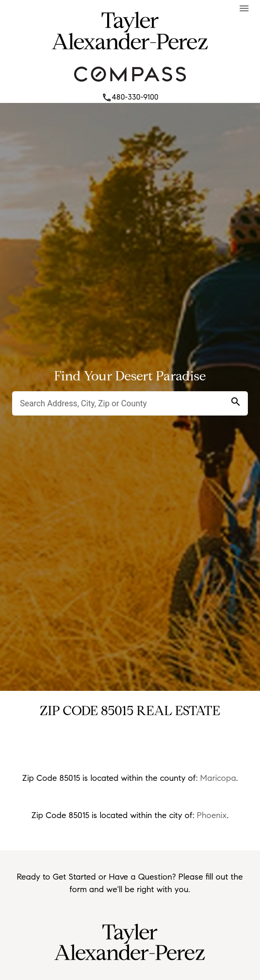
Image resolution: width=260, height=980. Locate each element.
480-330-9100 (130, 97)
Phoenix (212, 815)
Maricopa (218, 778)
